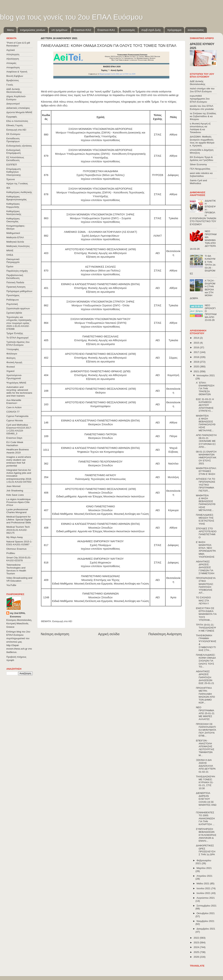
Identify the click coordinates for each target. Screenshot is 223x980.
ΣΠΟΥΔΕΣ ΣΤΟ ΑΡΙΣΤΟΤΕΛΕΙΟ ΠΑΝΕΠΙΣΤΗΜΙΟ (206, 533)
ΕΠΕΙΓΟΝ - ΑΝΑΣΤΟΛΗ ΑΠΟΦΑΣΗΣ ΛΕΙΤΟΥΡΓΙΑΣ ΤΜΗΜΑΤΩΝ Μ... (205, 748)
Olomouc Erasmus (16, 549)
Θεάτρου (100, 393)
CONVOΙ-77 (13, 412)
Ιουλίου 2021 (204, 893)
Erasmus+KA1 (106, 30)
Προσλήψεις (13, 295)
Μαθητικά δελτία (15, 242)
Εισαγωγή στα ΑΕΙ (62, 621)
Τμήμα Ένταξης (15, 333)
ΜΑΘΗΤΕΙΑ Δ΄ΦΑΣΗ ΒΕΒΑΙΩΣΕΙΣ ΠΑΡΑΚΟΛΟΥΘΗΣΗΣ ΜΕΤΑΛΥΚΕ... (206, 423)
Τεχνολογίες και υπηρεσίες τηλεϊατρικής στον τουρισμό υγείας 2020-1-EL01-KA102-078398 (19, 323)
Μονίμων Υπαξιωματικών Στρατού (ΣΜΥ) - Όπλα (101, 305)
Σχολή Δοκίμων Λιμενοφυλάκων (101, 236)
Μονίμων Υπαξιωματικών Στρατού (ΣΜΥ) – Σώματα (101, 218)
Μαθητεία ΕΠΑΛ (15, 237)
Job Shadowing (15, 491)
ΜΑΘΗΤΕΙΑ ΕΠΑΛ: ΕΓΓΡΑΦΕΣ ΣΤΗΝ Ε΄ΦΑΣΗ (206, 471)
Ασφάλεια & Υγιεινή (17, 72)
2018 (197, 357)
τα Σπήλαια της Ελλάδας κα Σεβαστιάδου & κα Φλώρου (203, 116)
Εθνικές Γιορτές (15, 125)
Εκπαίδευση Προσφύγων (13, 140)
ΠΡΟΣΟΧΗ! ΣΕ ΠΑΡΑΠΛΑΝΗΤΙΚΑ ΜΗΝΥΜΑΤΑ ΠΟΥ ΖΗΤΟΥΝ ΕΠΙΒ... (206, 730)
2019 (197, 362)
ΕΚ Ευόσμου (13, 134)
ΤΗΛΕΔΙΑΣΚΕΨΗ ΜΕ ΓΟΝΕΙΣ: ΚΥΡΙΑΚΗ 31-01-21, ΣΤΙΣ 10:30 (206, 782)
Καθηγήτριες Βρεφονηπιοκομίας (16, 198)
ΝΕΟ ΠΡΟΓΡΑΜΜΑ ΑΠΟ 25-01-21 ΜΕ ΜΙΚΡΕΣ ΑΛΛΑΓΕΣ (205, 713)
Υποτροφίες (13, 349)
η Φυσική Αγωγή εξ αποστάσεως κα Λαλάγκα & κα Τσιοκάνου (200, 128)
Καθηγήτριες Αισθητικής (19, 192)
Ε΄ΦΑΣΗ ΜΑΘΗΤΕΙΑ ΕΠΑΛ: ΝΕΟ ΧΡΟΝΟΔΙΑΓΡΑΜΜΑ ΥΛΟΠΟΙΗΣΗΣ (206, 549)
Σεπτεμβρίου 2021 (207, 906)
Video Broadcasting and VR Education (19, 579)
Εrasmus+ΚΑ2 (82, 30)
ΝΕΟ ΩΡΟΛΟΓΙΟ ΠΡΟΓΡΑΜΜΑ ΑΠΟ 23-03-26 (211, 313)
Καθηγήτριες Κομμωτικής (13, 205)
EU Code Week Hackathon (15, 444)
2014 (197, 338)
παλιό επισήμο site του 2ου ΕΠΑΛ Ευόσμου (202, 90)
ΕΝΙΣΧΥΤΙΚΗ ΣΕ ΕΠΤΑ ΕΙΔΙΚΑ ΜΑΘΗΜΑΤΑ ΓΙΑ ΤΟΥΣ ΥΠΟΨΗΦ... (206, 614)
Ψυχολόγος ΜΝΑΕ (16, 383)
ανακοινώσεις (196, 30)
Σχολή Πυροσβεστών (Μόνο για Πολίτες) (101, 175)
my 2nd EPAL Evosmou (18, 615)
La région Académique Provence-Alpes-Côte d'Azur (18, 502)
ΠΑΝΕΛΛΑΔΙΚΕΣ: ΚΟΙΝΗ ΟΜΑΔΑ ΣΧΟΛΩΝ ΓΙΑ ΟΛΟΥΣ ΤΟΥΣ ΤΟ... (206, 661)
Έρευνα (11, 179)
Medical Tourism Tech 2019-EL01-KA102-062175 (18, 530)
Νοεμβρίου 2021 (205, 921)
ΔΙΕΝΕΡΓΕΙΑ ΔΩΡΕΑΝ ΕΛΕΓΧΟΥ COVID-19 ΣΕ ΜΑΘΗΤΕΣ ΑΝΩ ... (206, 800)
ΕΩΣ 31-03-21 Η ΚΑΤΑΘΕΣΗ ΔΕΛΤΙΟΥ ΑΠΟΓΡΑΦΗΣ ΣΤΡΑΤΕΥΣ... (205, 405)
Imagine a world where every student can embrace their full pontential (19, 461)
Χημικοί (10, 371)
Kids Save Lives (15, 495)
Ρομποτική (12, 304)
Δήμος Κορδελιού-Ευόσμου (16, 98)
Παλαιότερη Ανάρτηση (165, 634)
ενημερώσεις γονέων (33, 30)
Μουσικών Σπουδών (100, 493)
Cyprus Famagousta (17, 416)
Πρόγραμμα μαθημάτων (19, 291)
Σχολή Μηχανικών (100, 563)
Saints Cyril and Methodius (198, 182)
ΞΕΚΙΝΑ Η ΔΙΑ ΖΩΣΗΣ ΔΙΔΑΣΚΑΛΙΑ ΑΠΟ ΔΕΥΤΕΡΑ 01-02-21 (206, 766)
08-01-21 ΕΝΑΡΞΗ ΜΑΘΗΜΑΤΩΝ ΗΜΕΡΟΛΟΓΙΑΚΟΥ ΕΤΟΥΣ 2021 (206, 458)
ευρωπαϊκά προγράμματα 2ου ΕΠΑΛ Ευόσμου (200, 99)
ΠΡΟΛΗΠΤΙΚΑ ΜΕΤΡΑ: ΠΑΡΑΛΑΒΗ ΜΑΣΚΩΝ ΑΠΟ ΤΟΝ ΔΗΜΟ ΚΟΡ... (206, 695)
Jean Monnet (13, 486)
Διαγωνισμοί (13, 104)
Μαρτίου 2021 (204, 868)
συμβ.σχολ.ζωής (151, 30)
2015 (197, 343)
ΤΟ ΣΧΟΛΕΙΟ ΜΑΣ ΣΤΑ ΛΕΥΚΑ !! (203, 600)
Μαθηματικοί (13, 233)
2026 (197, 957)
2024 (197, 947)
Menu (11, 30)
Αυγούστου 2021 (206, 898)
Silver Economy (198, 164)
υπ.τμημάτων (59, 30)
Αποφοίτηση (13, 67)
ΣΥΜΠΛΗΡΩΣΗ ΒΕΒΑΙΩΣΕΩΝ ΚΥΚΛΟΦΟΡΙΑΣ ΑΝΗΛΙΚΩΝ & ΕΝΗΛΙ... (206, 835)
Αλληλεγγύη (13, 54)
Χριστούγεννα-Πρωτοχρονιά (14, 377)
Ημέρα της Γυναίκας (17, 183)
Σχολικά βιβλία (14, 313)
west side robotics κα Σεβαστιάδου (201, 175)
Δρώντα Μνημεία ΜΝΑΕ (19, 112)
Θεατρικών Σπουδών (101, 424)
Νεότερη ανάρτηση (55, 634)
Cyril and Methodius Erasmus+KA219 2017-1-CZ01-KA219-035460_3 (19, 429)
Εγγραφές (12, 117)
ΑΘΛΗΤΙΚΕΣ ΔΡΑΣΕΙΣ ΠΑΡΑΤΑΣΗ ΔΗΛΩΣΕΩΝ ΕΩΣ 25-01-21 (205, 677)
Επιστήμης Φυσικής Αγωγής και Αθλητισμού (100, 253)
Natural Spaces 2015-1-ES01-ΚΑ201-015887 (19, 543)
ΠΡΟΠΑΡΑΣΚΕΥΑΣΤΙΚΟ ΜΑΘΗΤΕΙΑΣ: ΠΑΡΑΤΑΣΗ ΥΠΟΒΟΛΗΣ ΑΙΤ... (206, 585)
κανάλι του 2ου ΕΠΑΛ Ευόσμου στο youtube (202, 107)
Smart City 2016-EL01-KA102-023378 (19, 559)
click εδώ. (62, 105)
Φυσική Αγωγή (14, 362)
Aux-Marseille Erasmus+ (14, 402)
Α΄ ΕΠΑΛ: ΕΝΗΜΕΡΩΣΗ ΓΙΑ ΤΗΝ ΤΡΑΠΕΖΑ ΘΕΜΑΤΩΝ (205, 389)
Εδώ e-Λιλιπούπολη (17, 121)
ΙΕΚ (8, 188)
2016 (197, 347)
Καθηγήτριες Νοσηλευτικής (14, 213)
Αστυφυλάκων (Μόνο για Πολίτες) (100, 271)
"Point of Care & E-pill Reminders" (18, 44)
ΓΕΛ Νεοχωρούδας (200, 169)
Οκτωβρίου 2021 (206, 913)
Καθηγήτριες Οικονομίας (13, 220)
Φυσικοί (11, 367)
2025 (197, 952)
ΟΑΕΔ (10, 255)
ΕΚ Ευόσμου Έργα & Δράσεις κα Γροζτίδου (202, 159)
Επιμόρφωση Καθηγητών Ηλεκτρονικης (14, 172)
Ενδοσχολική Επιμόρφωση (14, 152)
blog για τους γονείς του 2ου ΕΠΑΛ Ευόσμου (71, 17)
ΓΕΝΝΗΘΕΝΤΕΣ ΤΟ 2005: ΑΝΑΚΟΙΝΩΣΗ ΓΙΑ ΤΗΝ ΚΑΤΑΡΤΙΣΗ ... (205, 818)
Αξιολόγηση (13, 59)
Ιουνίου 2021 (204, 888)
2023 (197, 943)
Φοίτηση (11, 358)
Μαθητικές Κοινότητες (18, 246)
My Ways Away (15, 537)
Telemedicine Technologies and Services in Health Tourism (16, 569)
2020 (197, 367)
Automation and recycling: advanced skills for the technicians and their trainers (19, 391)
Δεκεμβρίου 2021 (206, 929)
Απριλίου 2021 (204, 876)
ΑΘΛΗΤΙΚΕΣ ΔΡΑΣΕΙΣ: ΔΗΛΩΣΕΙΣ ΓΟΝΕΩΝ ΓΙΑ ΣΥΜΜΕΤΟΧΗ (205, 567)
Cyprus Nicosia (15, 420)
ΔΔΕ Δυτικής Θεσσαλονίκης (14, 91)
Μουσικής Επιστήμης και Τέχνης (101, 580)
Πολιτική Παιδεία (15, 282)
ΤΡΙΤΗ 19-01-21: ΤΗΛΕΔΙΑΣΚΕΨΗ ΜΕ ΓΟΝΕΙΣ (206, 628)
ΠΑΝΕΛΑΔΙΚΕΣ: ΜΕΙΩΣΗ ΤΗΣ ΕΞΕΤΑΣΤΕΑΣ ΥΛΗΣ (205, 519)
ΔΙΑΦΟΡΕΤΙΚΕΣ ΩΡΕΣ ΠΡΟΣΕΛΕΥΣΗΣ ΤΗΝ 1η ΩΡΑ (206, 850)
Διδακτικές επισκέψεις (18, 108)
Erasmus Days (14, 438)
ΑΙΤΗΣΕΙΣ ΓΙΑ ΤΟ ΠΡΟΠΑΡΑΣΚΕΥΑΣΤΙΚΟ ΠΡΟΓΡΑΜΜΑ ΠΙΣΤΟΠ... (206, 485)
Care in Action (14, 407)
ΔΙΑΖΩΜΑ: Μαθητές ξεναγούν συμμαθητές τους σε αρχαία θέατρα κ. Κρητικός (202, 141)
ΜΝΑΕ (10, 250)
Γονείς (10, 85)
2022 (197, 938)
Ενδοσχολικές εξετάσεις (19, 146)
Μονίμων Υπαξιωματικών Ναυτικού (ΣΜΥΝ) (100, 323)
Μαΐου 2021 (203, 883)
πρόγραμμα (174, 30)
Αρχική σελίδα (109, 634)
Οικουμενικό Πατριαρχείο (13, 261)
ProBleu (11, 553)
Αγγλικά (11, 50)
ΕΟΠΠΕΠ (12, 165)
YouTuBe (11, 585)
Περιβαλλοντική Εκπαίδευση (15, 277)
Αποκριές (11, 63)
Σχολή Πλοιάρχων (101, 545)
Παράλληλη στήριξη (17, 271)
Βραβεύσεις (13, 80)
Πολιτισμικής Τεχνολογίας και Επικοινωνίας (101, 479)
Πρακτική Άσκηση (16, 287)
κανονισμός (128, 30)
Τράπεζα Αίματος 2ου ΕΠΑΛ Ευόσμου (18, 343)
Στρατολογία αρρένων (18, 308)
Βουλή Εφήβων (15, 76)
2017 (197, 352)
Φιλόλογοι (12, 354)
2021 (197, 371)
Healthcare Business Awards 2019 (18, 451)
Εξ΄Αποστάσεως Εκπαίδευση (15, 159)
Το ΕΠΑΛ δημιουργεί (17, 338)
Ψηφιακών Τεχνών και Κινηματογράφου (100, 452)
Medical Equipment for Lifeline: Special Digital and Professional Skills (19, 520)
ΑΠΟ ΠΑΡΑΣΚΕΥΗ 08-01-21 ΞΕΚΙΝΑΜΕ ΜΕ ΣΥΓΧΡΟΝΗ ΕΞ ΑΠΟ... (206, 441)
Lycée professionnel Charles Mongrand (17, 511)
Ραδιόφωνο (13, 300)
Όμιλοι (10, 266)
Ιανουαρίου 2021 (206, 375)
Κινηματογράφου (100, 406)
